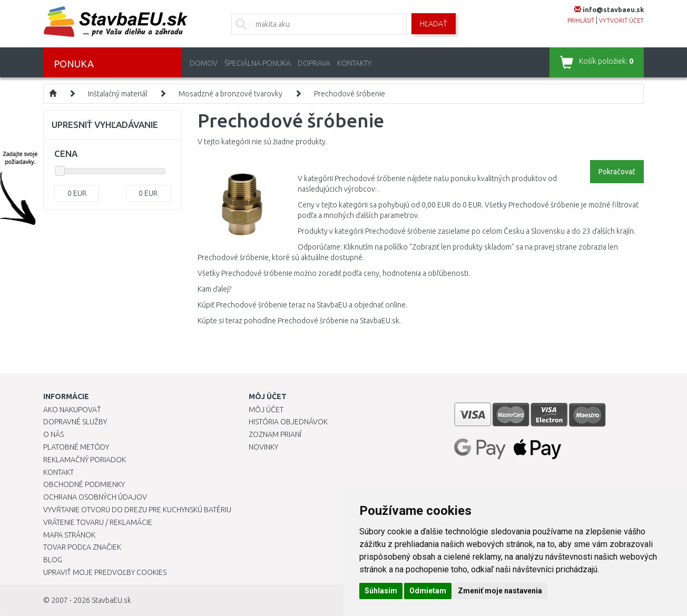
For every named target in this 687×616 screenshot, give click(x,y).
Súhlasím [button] (381, 591)
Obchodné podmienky (84, 484)
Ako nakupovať (72, 410)
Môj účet (266, 410)
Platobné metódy (76, 447)
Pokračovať (617, 172)
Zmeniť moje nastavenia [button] (500, 591)
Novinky (263, 447)
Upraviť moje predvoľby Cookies (105, 572)
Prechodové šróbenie (350, 94)
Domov (204, 63)
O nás (53, 434)
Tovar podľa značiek (82, 547)
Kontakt (58, 472)
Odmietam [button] (428, 591)
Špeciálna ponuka (258, 63)
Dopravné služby (75, 422)
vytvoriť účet (621, 21)
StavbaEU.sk (111, 600)
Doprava (314, 63)
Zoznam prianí (275, 434)
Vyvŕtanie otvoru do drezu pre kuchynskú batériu (137, 510)
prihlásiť (581, 21)
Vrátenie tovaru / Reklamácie (98, 522)
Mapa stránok (69, 535)
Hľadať (434, 24)
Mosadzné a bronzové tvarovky (230, 94)
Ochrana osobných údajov (95, 497)
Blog (53, 560)
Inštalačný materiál (117, 94)
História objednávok (288, 422)
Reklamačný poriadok (85, 460)
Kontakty (354, 63)
